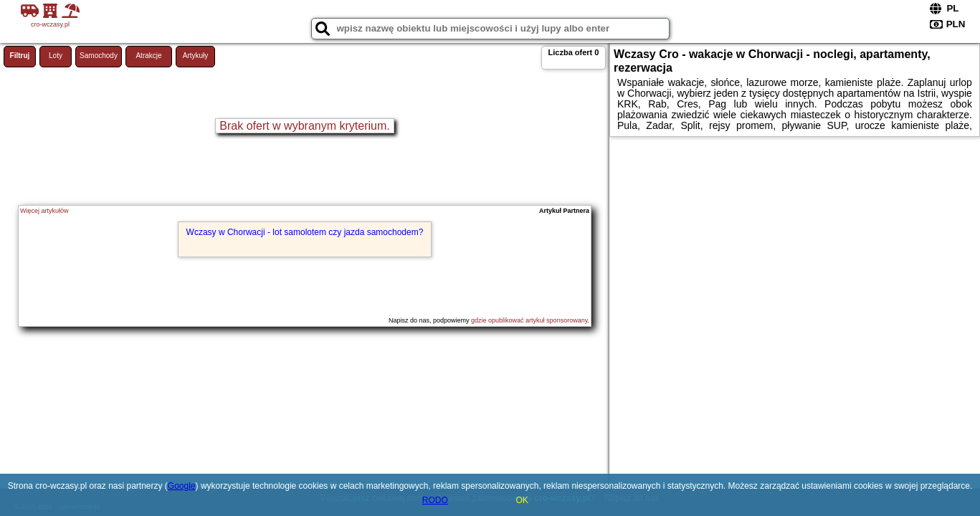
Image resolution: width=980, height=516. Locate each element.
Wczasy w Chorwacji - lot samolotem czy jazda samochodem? (305, 232)
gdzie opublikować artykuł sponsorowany (529, 320)
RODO (435, 500)
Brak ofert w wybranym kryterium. (304, 126)
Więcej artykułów (44, 211)
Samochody (99, 56)
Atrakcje (148, 56)
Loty (56, 56)
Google (182, 486)
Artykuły (196, 56)
